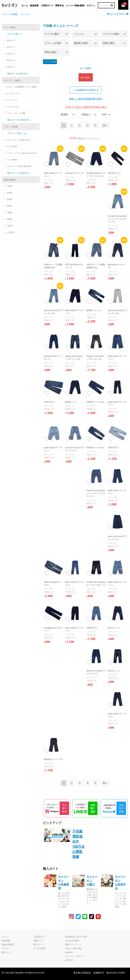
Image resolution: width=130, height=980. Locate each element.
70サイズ (10, 54)
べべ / (11, 160)
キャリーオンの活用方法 (120, 882)
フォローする (64, 808)
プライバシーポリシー (75, 956)
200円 (10, 193)
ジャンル (79, 34)
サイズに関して (14, 34)
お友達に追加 (93, 808)
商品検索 (6, 941)
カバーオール (12, 107)
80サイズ (10, 60)
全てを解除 (86, 68)
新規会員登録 (8, 944)
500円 (10, 213)
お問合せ (69, 960)
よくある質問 (39, 948)
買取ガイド (38, 941)
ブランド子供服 (9, 14)
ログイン (6, 948)
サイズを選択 (52, 34)
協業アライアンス (73, 944)
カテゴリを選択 (111, 34)
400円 (10, 206)
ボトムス (59, 26)
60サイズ (10, 47)
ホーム (5, 937)
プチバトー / (18, 166)
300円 (10, 199)
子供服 (48, 26)
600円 (10, 219)
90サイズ (10, 67)
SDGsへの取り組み (74, 948)
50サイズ (10, 40)
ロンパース (11, 100)
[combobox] (67, 114)
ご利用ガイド (39, 937)
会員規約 (69, 952)
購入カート (7, 952)
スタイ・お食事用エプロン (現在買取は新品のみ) (21, 87)
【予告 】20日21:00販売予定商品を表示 (86, 107)
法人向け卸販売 (72, 941)
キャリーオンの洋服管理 (63, 882)
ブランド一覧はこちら (17, 133)
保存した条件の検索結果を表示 (86, 99)
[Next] (105, 125)
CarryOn (19, 973)
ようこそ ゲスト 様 (118, 14)
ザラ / (11, 146)
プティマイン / (17, 140)
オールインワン (13, 93)
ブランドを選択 (53, 43)
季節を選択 (51, 52)
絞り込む (86, 77)
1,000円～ (11, 232)
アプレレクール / (21, 153)
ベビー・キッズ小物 (15, 113)
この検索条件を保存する (86, 90)
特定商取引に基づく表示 (76, 937)
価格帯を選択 (81, 43)
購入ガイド (38, 944)
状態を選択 (109, 43)
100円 (10, 186)
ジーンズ (25, 14)
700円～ (11, 226)
